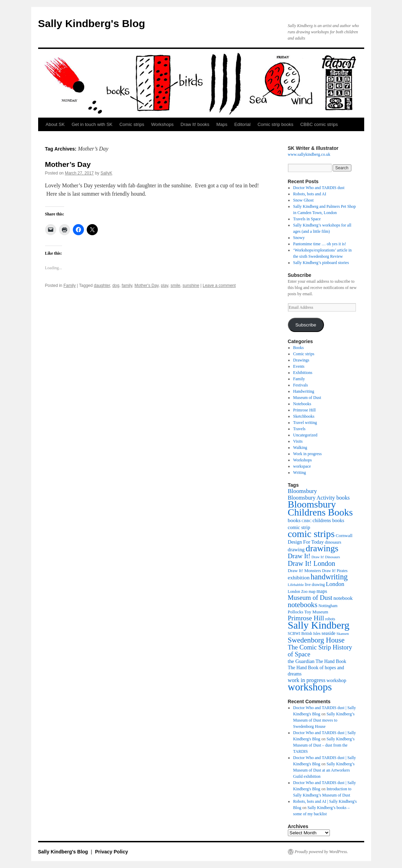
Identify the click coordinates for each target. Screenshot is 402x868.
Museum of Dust (307, 398)
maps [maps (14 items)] (322, 591)
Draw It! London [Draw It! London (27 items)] (312, 563)
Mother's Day (147, 286)
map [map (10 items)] (312, 592)
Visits (298, 441)
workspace (302, 466)
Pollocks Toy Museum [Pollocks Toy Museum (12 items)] (308, 612)
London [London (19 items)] (335, 584)
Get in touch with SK (92, 124)
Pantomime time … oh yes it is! (320, 244)
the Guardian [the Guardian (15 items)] (301, 661)
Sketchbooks (304, 416)
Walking (300, 448)
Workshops (162, 124)
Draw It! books (195, 124)
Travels (299, 429)
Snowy (299, 238)
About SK (55, 124)
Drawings (301, 360)
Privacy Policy (112, 852)
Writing (300, 473)
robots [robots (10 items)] (330, 619)
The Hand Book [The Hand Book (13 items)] (331, 661)
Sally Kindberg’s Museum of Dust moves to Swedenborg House (324, 720)
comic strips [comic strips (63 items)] (311, 534)
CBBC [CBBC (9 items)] (307, 521)
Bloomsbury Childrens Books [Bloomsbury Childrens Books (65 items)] (320, 508)
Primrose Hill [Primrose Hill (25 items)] (306, 618)
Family (70, 286)
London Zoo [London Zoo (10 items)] (298, 592)
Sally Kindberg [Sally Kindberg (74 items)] (319, 625)
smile (176, 286)
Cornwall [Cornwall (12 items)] (344, 535)
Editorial (242, 124)
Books (298, 348)
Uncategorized (305, 435)
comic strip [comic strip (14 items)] (299, 527)
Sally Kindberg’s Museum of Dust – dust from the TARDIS (324, 745)
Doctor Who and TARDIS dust (319, 188)
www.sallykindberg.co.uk (309, 154)
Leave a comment (219, 286)
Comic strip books (275, 124)
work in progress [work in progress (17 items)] (307, 680)
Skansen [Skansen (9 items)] (343, 634)
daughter (102, 286)
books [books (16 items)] (294, 520)
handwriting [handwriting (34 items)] (329, 577)
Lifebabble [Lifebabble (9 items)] (296, 585)
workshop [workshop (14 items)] (336, 680)
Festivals (301, 385)
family (127, 286)
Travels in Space (307, 219)
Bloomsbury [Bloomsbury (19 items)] (302, 491)
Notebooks (302, 404)
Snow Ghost (303, 200)
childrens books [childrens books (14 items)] (328, 520)
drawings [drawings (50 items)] (322, 548)
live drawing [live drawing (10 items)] (315, 585)
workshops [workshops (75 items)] (310, 687)
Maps (222, 124)
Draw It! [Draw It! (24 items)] (299, 556)
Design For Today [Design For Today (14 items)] (306, 542)
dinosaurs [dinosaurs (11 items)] (333, 542)
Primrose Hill (304, 410)
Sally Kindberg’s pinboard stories (321, 263)
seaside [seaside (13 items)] (328, 633)
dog (116, 286)
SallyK (106, 173)
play (165, 286)
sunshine (191, 286)
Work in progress (307, 454)
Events (299, 366)
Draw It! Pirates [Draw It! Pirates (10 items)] (335, 571)
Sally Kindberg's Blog (92, 23)
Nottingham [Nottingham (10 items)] (328, 606)
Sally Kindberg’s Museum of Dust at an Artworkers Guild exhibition (324, 770)
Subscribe (306, 325)
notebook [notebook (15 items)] (343, 598)
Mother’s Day (68, 164)
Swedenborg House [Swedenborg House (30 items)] (316, 640)
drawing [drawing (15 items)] (296, 550)
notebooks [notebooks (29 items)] (303, 605)
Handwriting (304, 391)
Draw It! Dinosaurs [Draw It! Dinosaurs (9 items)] (326, 557)
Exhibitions (303, 373)
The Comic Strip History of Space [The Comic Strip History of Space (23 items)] (320, 651)
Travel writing (305, 423)
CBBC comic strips (319, 124)
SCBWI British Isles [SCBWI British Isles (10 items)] (304, 633)
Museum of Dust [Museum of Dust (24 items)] (310, 598)
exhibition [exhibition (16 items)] (299, 577)
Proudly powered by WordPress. (322, 852)
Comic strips (132, 124)
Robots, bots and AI (310, 194)
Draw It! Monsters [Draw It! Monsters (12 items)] (305, 571)
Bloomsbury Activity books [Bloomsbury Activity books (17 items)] (319, 498)
